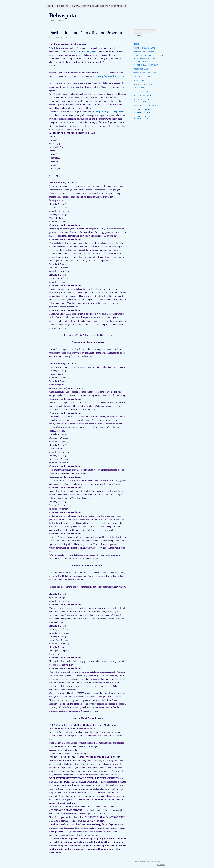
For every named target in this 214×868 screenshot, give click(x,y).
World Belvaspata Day (146, 65)
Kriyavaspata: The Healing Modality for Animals (99, 6)
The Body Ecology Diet (86, 51)
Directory (63, 6)
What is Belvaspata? (144, 48)
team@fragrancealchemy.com (111, 76)
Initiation (139, 81)
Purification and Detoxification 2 (143, 118)
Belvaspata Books (143, 95)
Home (51, 6)
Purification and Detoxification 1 (143, 111)
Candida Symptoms (144, 52)
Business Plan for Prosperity (143, 86)
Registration (141, 91)
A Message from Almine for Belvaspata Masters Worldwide (149, 58)
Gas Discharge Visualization (142, 100)
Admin (161, 865)
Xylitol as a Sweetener (146, 106)
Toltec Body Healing (145, 73)
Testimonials (141, 69)
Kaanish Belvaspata (144, 77)
